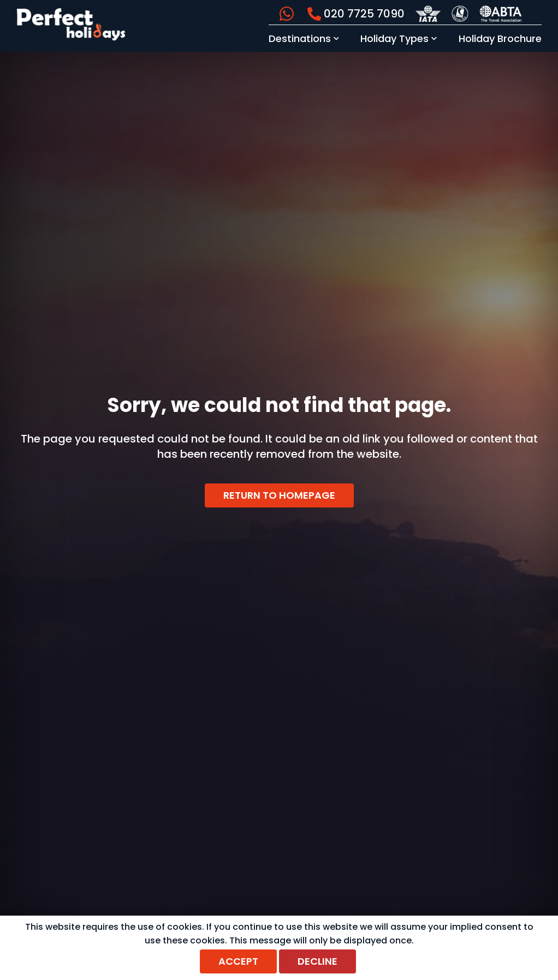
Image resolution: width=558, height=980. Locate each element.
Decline (317, 961)
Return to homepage (279, 495)
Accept (238, 961)
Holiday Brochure (500, 38)
